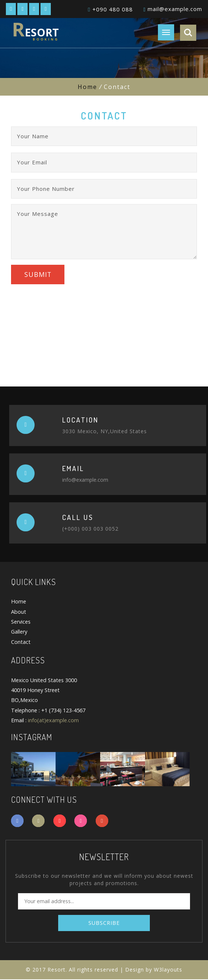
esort (35, 30)
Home (87, 87)
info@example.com (85, 480)
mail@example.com (175, 9)
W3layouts (168, 970)
